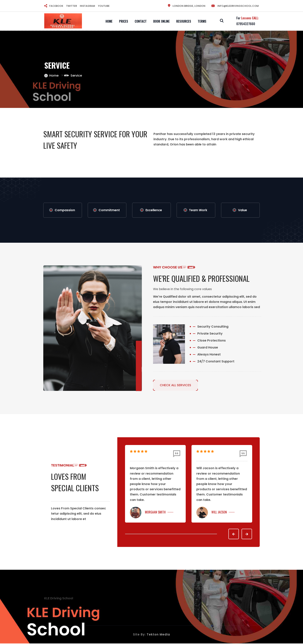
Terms (202, 21)
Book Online (161, 21)
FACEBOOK (56, 6)
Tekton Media (158, 635)
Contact (141, 21)
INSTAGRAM (87, 6)
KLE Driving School (59, 599)
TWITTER (71, 6)
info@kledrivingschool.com (235, 6)
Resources (184, 21)
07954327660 (246, 24)
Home (109, 21)
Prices (124, 21)
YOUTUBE (104, 6)
